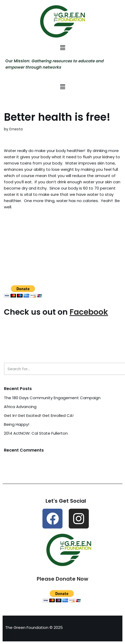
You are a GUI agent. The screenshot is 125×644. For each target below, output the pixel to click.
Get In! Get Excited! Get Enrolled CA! (39, 415)
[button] (63, 48)
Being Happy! (17, 424)
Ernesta (16, 129)
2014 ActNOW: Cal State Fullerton (36, 433)
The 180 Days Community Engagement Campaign (52, 398)
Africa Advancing (20, 407)
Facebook (89, 312)
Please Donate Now (63, 579)
